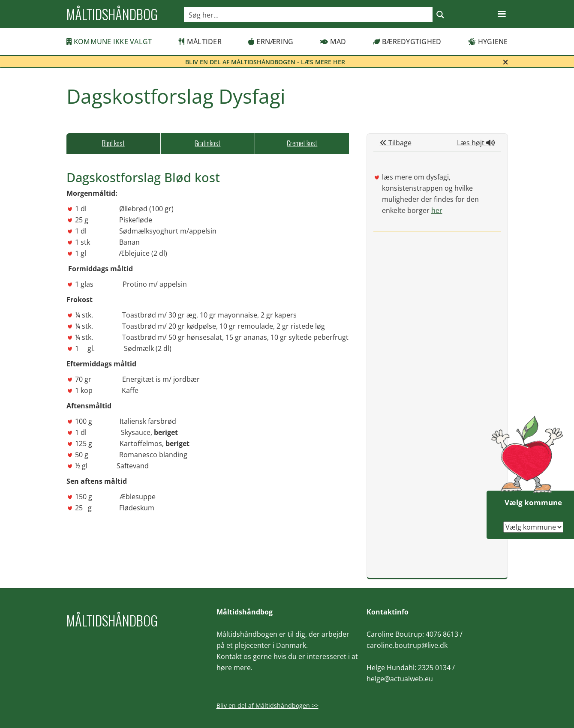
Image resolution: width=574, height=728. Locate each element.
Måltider (200, 42)
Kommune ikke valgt (109, 42)
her (437, 210)
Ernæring (271, 42)
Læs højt (476, 143)
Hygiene (488, 42)
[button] (502, 14)
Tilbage (396, 143)
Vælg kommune (533, 502)
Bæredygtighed (407, 42)
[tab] (113, 144)
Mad (333, 42)
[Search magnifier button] (440, 15)
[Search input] (309, 15)
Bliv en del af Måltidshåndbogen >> (267, 706)
